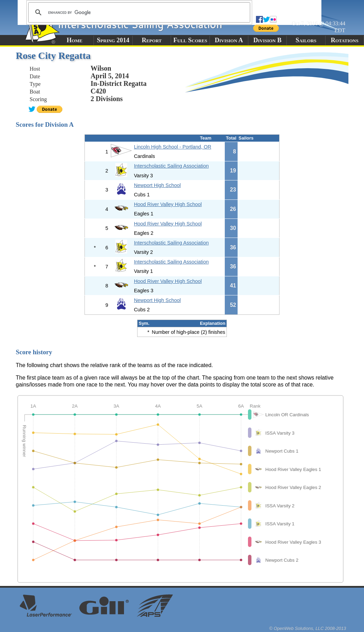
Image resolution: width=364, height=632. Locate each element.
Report (152, 40)
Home (75, 40)
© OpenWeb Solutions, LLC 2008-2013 (308, 628)
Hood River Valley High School (168, 204)
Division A (229, 40)
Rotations (345, 40)
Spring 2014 (113, 40)
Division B (267, 40)
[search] (138, 12)
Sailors (306, 40)
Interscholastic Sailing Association (171, 166)
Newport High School (157, 185)
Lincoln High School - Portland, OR (173, 147)
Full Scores (190, 40)
